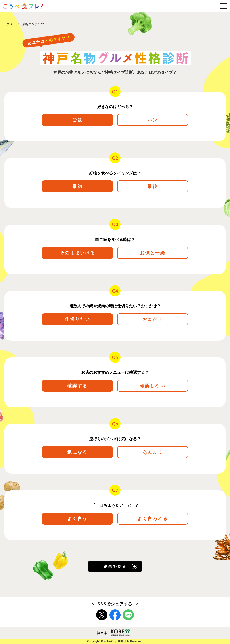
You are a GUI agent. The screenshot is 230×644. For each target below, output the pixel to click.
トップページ (10, 24)
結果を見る (115, 566)
